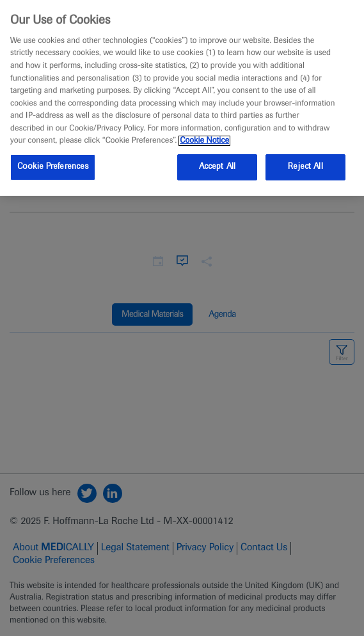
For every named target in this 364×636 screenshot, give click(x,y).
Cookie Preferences (53, 167)
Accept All (217, 167)
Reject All (305, 167)
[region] (182, 98)
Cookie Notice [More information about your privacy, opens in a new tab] (204, 141)
